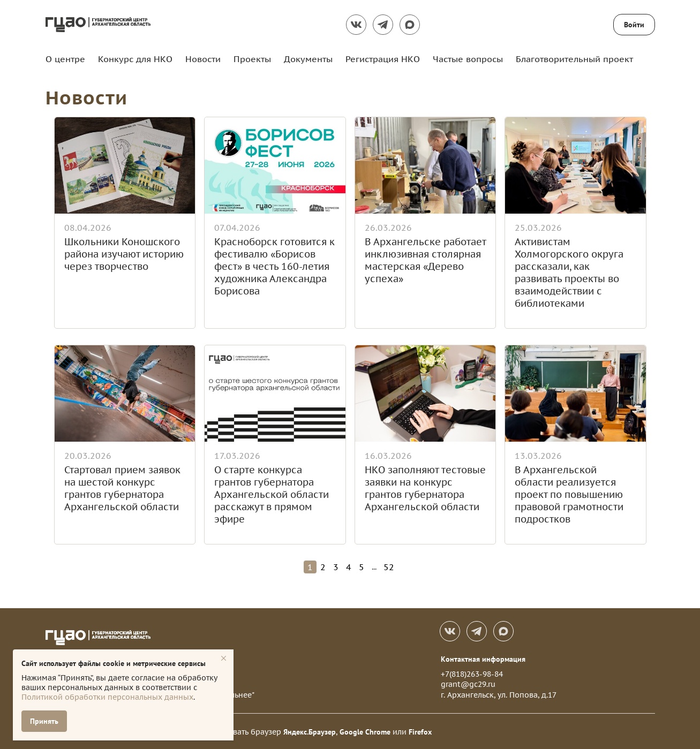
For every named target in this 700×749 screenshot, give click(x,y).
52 (389, 566)
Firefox (420, 731)
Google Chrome (365, 731)
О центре (65, 59)
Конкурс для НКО (135, 59)
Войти (634, 25)
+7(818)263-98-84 (472, 673)
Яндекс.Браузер (310, 731)
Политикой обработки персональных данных (107, 697)
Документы (308, 59)
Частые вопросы (468, 59)
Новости (203, 59)
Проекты (252, 59)
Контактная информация (483, 658)
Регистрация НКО (383, 59)
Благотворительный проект (574, 59)
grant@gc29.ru (468, 683)
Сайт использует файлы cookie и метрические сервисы (114, 663)
